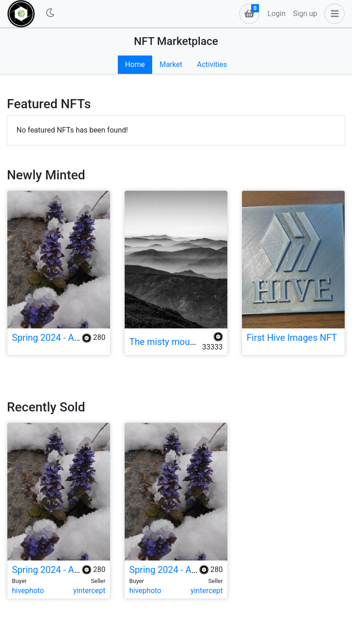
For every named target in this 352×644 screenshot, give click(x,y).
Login (277, 14)
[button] (333, 14)
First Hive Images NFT (292, 338)
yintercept (89, 591)
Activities (212, 64)
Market (171, 64)
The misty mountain (170, 342)
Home (135, 64)
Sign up (305, 14)
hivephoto (28, 591)
